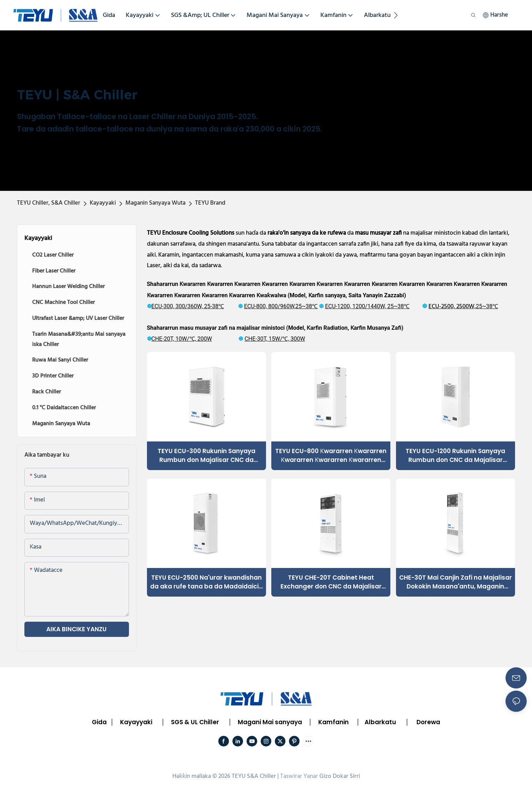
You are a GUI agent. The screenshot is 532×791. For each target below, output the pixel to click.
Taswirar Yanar (299, 776)
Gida (99, 722)
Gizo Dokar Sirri (340, 776)
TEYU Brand (210, 203)
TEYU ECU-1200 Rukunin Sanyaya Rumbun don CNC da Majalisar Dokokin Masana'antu (455, 456)
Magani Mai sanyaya (270, 722)
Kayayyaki (103, 203)
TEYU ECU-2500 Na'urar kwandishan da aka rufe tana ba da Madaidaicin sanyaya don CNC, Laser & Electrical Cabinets (206, 582)
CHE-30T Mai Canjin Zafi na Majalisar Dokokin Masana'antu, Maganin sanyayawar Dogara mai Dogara (456, 582)
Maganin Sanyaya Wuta (155, 203)
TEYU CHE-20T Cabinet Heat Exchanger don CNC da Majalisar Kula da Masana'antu (331, 582)
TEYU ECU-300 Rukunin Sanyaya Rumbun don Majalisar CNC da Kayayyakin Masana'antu (206, 456)
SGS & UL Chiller (195, 722)
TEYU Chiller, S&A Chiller (49, 203)
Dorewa (428, 722)
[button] (396, 15)
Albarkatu (380, 722)
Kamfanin (333, 722)
